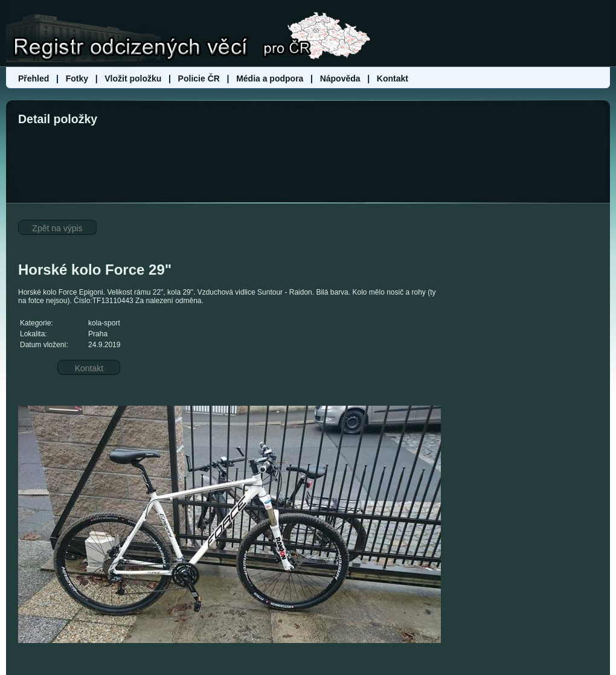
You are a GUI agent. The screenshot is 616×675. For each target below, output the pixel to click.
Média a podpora (271, 78)
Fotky (77, 78)
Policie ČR (199, 78)
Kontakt (393, 78)
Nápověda (340, 78)
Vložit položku (133, 78)
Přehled (35, 78)
